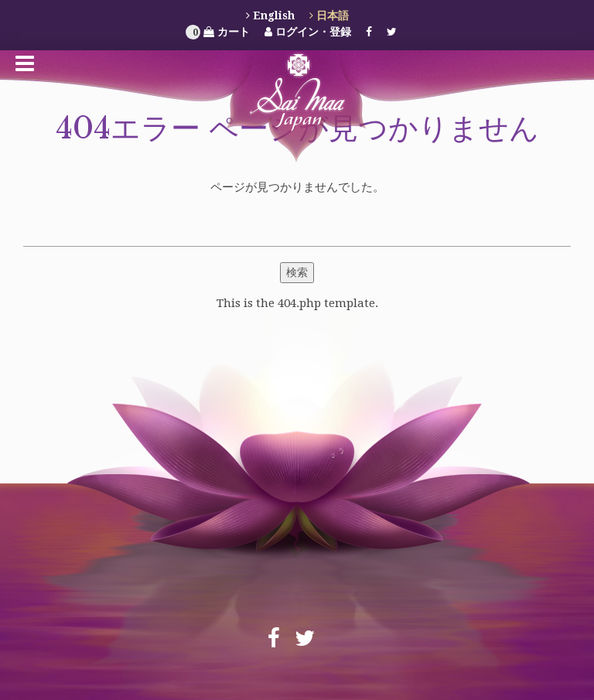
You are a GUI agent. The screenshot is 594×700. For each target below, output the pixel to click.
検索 (297, 272)
